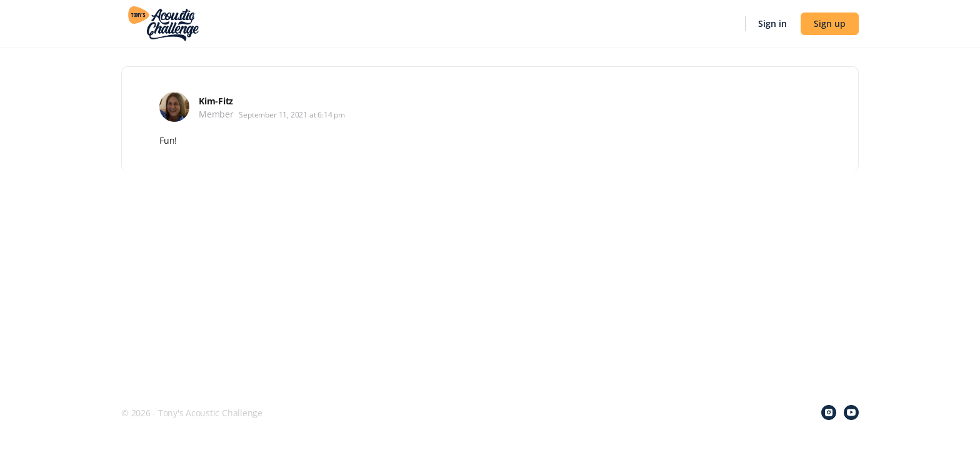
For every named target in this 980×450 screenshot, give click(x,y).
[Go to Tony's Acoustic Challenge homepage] (163, 22)
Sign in (772, 23)
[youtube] (851, 412)
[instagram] (829, 412)
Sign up (830, 23)
